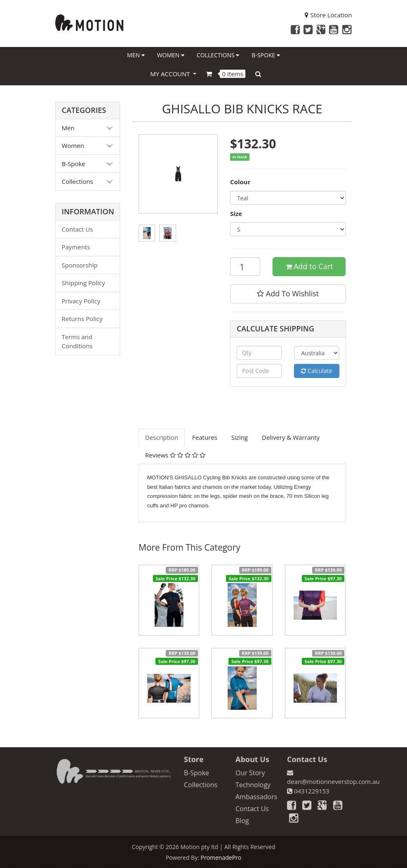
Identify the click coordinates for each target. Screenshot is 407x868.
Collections (218, 55)
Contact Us (78, 229)
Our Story (250, 773)
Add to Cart (309, 266)
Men (136, 55)
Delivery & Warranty (291, 437)
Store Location (328, 15)
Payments (76, 247)
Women (171, 55)
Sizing (240, 437)
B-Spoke (266, 55)
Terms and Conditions (77, 341)
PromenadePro (221, 857)
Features (205, 437)
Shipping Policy (84, 283)
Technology (253, 785)
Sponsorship (80, 265)
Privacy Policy (81, 301)
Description (162, 437)
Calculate (316, 371)
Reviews (175, 455)
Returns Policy (82, 319)
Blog (242, 821)
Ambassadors (256, 797)
